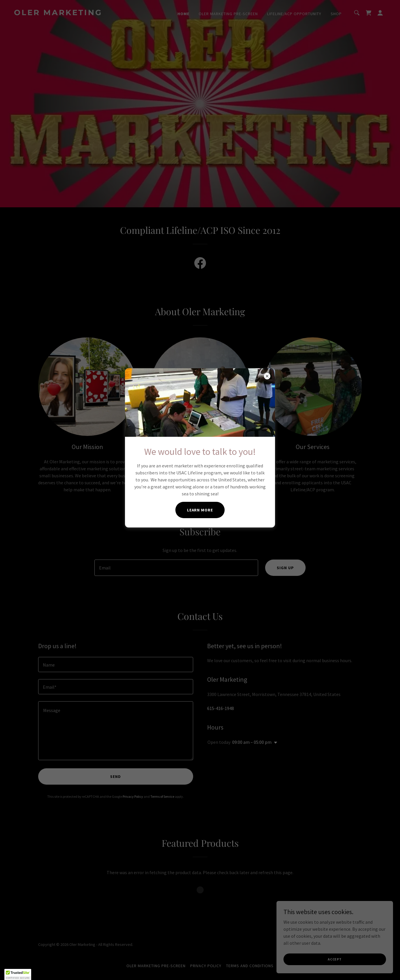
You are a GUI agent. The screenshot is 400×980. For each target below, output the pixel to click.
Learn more (200, 510)
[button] (18, 974)
